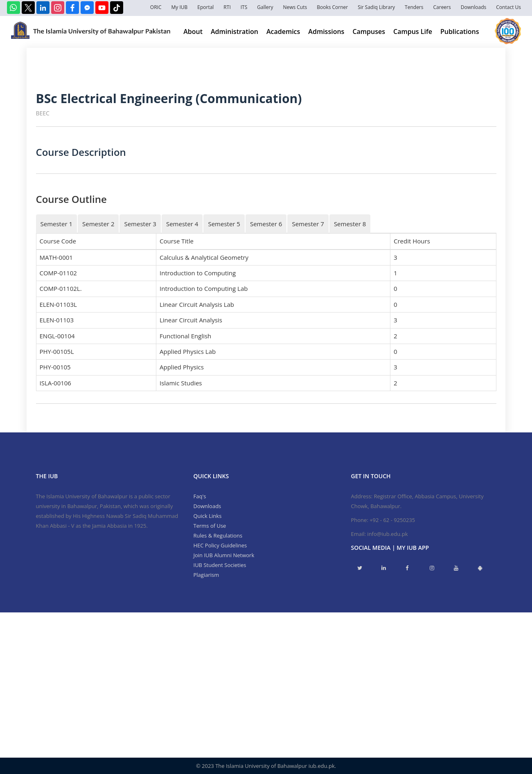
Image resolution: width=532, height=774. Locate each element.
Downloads (474, 7)
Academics (283, 32)
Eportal (205, 7)
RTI (227, 7)
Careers (442, 7)
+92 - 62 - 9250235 (392, 520)
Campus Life (413, 32)
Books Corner (332, 7)
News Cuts (295, 7)
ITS (244, 7)
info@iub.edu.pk (387, 534)
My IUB (179, 7)
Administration (234, 32)
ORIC (156, 7)
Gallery (265, 7)
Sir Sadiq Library (376, 7)
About (193, 32)
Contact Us (508, 7)
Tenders (414, 7)
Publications (460, 32)
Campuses (369, 32)
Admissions (326, 32)
